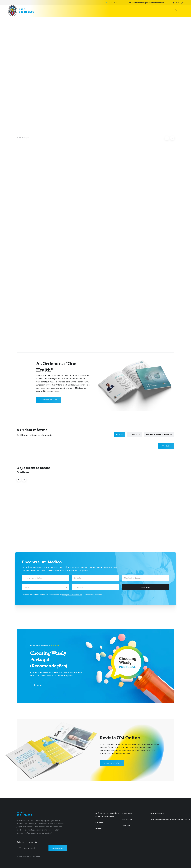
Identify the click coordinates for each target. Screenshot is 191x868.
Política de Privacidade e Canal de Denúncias (107, 815)
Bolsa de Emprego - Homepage (159, 434)
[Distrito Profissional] (146, 578)
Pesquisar (146, 587)
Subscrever (58, 848)
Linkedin (99, 828)
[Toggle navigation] (182, 11)
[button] (167, 138)
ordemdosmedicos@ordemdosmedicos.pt (170, 819)
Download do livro (48, 400)
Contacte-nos (157, 813)
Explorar (38, 685)
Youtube (126, 825)
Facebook (127, 813)
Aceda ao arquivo (112, 763)
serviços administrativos (72, 595)
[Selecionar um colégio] (96, 578)
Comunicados (134, 434)
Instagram (127, 819)
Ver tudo (166, 446)
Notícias (119, 434)
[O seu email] (36, 848)
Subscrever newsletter (27, 842)
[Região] (45, 587)
